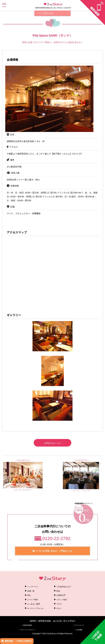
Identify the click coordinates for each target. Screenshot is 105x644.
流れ (29, 595)
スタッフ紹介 (62, 600)
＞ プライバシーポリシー (27, 630)
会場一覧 (31, 591)
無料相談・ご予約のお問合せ (18, 641)
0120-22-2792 (56, 538)
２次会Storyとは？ (64, 587)
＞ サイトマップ (78, 625)
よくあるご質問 (34, 604)
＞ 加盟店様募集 (27, 625)
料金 (58, 591)
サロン (59, 608)
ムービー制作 (33, 600)
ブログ (59, 604)
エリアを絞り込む (45, 13)
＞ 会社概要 (78, 630)
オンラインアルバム (35, 608)
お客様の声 (61, 595)
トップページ (33, 587)
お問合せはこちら (52, 443)
